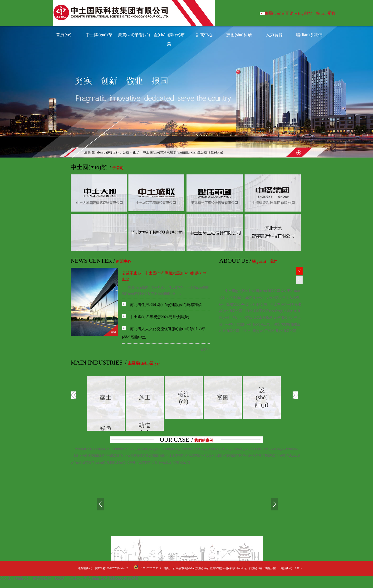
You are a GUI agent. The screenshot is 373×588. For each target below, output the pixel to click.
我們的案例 (204, 440)
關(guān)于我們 (265, 261)
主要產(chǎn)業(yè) (144, 363)
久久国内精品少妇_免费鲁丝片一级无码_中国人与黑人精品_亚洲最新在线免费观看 (69, 578)
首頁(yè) (64, 35)
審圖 (223, 398)
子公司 (118, 168)
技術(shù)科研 (239, 35)
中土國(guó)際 (99, 35)
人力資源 (274, 35)
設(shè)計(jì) (262, 397)
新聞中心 (204, 35)
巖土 (106, 398)
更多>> (205, 349)
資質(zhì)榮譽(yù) (134, 35)
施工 (145, 398)
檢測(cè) (184, 398)
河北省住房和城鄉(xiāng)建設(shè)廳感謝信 (162, 305)
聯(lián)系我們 (309, 35)
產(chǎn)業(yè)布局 (169, 36)
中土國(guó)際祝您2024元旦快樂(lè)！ (156, 317)
